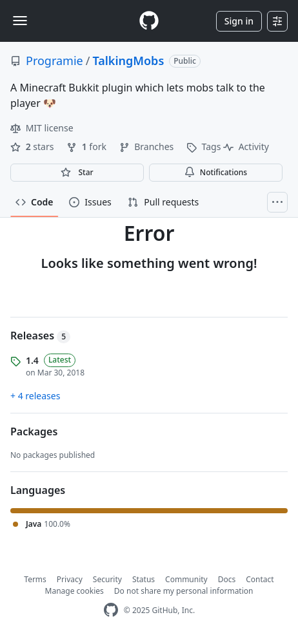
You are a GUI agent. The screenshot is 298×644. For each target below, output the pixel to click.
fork (87, 147)
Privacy (70, 579)
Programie (55, 61)
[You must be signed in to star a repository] (77, 173)
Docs (227, 579)
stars (33, 147)
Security (107, 579)
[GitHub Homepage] (111, 610)
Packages (34, 431)
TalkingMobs (128, 61)
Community (186, 579)
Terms (35, 579)
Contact (260, 579)
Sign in (239, 21)
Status (144, 579)
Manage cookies (74, 591)
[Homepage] (149, 21)
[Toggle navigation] (20, 21)
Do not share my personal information (184, 591)
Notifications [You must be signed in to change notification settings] (216, 172)
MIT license (42, 128)
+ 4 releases (35, 396)
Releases (40, 336)
